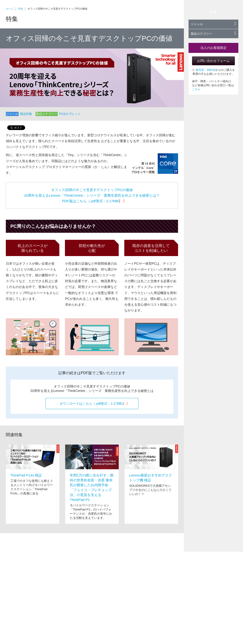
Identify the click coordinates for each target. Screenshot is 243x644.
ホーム (10, 9)
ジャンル (213, 24)
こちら (196, 89)
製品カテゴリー (213, 34)
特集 (20, 9)
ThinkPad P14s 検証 (26, 475)
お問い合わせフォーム (213, 61)
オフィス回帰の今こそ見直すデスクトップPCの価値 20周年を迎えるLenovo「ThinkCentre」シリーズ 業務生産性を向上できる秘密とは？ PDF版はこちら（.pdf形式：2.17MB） (92, 195)
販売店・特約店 (206, 70)
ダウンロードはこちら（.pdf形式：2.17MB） (92, 404)
